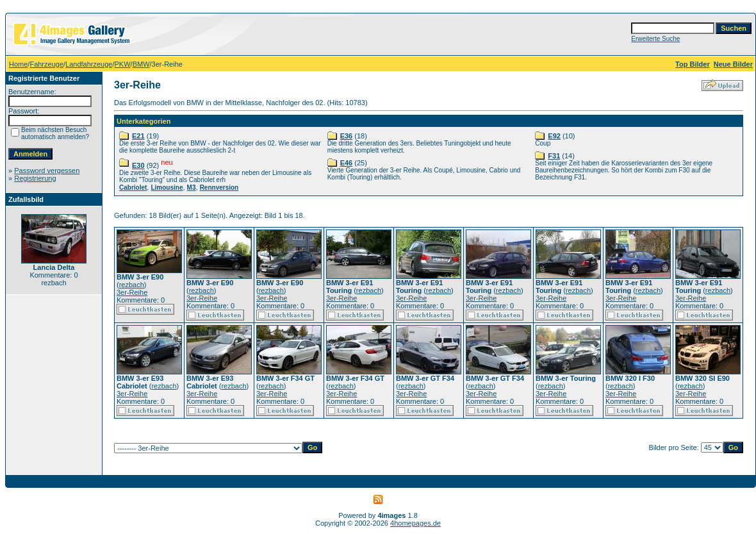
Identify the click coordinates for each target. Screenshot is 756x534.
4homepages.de (415, 523)
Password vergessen (47, 171)
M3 (192, 188)
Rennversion (219, 188)
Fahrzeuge (46, 64)
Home (18, 64)
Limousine (167, 188)
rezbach (132, 285)
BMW (141, 64)
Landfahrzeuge (89, 64)
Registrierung (35, 178)
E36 (347, 136)
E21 (138, 136)
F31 (554, 156)
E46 (347, 163)
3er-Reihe (132, 292)
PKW (123, 64)
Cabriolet (133, 188)
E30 (138, 165)
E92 (554, 136)
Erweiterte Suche (655, 39)
